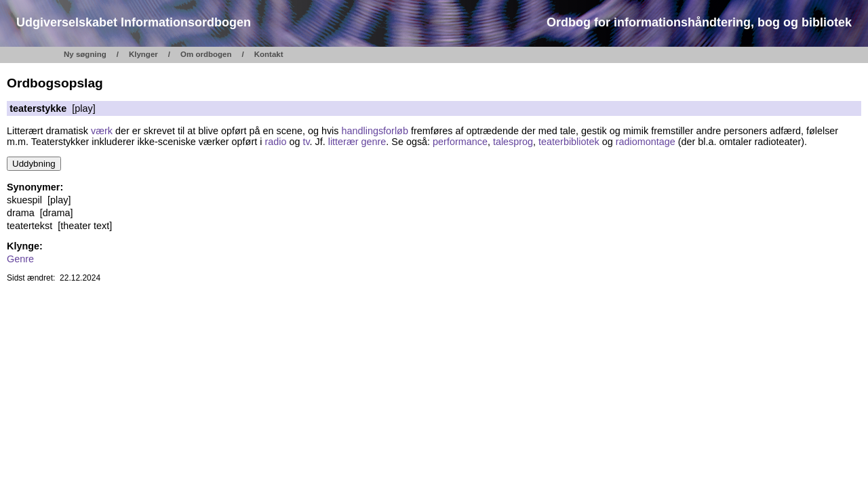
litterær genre (357, 142)
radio (275, 142)
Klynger (143, 54)
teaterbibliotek (569, 142)
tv (306, 142)
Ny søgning (85, 54)
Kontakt (269, 54)
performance (460, 142)
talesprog (513, 142)
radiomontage (646, 142)
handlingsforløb (374, 131)
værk (102, 131)
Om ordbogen (206, 54)
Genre (20, 259)
